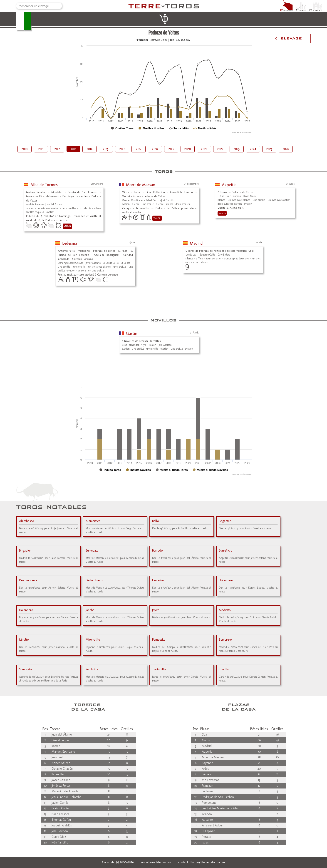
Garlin (132, 333)
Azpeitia (229, 185)
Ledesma (70, 243)
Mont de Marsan (141, 185)
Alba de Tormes (44, 185)
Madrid (196, 243)
